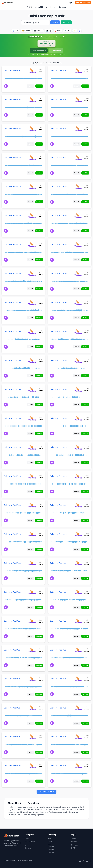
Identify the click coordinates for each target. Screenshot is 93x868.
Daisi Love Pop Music (13, 71)
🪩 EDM (15, 31)
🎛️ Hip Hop (38, 31)
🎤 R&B (67, 31)
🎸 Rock (58, 31)
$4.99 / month (56, 50)
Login (70, 3)
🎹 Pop (49, 31)
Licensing (75, 845)
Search (55, 22)
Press (50, 838)
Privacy (74, 842)
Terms (74, 839)
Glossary (51, 847)
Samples (62, 7)
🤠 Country (26, 31)
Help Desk (51, 849)
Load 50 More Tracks (47, 792)
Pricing (50, 841)
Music (29, 7)
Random (66, 22)
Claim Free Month (39, 50)
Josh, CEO (51, 852)
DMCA (74, 848)
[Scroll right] (80, 31)
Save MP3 (31, 86)
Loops (53, 7)
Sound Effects (41, 7)
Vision (50, 844)
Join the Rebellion (83, 3)
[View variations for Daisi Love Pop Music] (32, 71)
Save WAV (39, 86)
